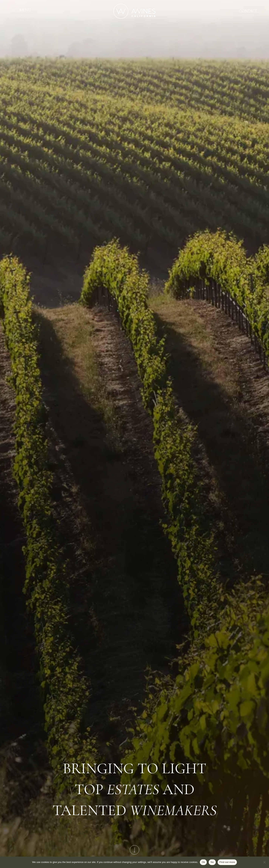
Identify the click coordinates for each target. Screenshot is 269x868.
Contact (249, 11)
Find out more (227, 862)
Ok (203, 862)
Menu (24, 10)
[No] (264, 862)
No (212, 862)
